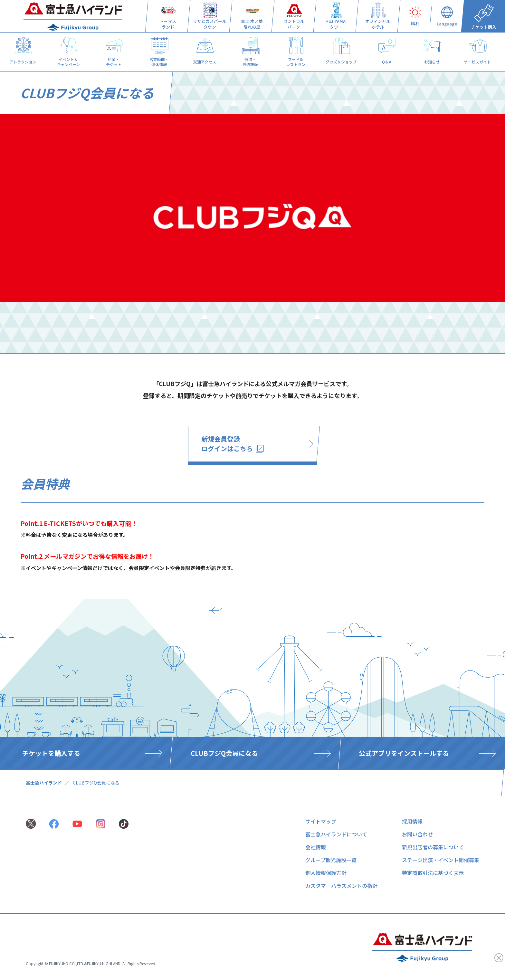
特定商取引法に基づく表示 (433, 873)
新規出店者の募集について (433, 847)
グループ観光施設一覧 (331, 860)
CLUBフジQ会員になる (224, 753)
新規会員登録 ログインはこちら (233, 444)
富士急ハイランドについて (336, 834)
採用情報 (412, 821)
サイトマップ (321, 821)
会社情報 (316, 847)
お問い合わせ (417, 834)
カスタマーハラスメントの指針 (341, 886)
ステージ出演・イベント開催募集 (441, 860)
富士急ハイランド (44, 783)
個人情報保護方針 (326, 873)
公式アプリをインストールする (404, 753)
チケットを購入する (51, 753)
